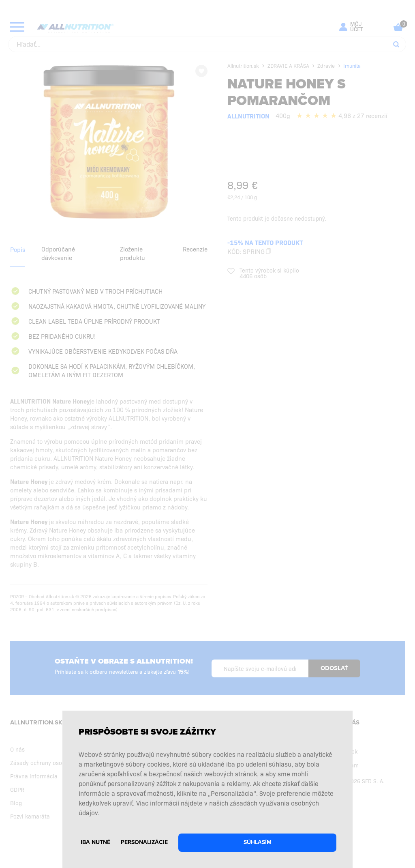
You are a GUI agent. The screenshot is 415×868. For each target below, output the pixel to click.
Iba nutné (95, 842)
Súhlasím (258, 842)
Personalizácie (144, 842)
